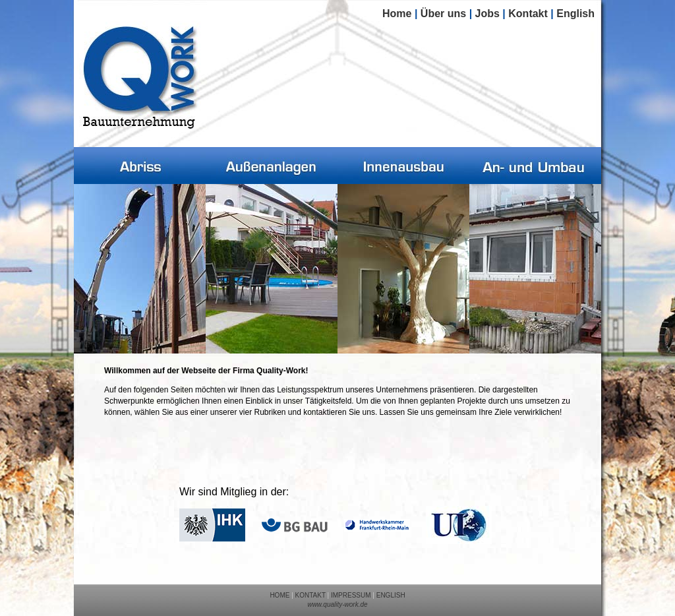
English (575, 14)
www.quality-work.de (337, 604)
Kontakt (528, 14)
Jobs (487, 14)
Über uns (443, 14)
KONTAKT (310, 595)
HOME (279, 595)
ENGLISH (391, 595)
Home (397, 14)
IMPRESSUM (351, 595)
